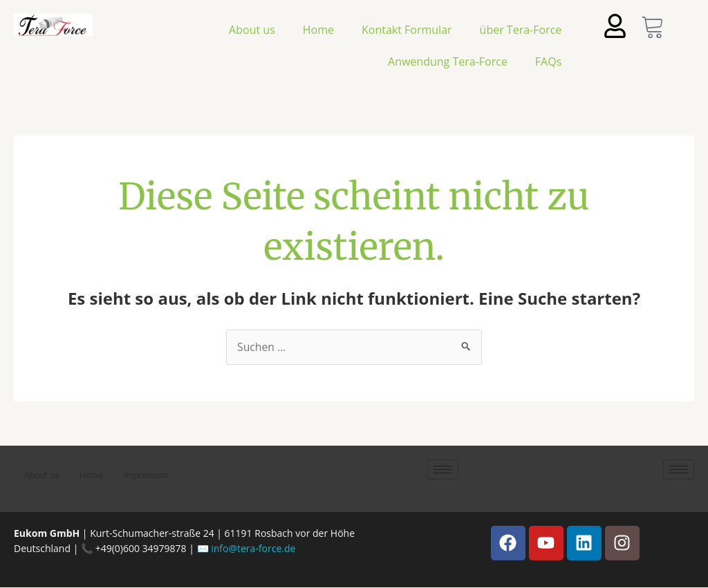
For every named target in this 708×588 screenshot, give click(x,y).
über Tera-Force (521, 30)
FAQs (548, 61)
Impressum (146, 476)
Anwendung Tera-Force (448, 61)
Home (318, 30)
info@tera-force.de (253, 549)
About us (252, 30)
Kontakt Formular (407, 30)
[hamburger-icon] (443, 470)
